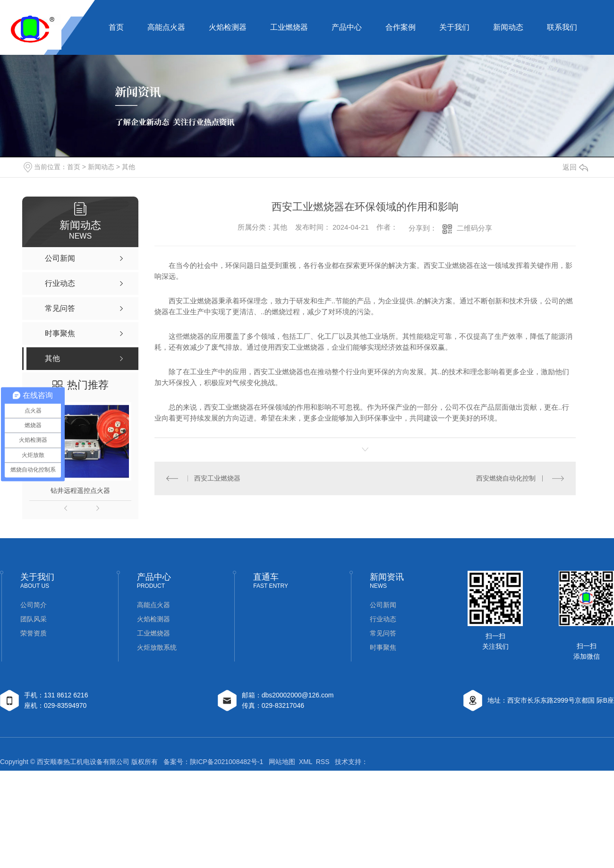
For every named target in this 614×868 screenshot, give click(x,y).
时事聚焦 (383, 647)
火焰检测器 (228, 27)
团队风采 (34, 619)
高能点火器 (166, 27)
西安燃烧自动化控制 (506, 478)
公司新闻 (383, 605)
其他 (128, 167)
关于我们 (454, 27)
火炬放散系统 (157, 647)
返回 (575, 167)
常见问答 (383, 633)
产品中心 (347, 27)
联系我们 (562, 27)
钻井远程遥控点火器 (80, 490)
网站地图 (282, 762)
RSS (323, 762)
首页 (116, 27)
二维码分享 (474, 228)
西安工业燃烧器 (217, 478)
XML (306, 762)
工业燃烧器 (289, 27)
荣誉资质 (34, 633)
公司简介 (34, 605)
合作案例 (401, 27)
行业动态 (383, 619)
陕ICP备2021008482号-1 (227, 762)
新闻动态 (508, 27)
